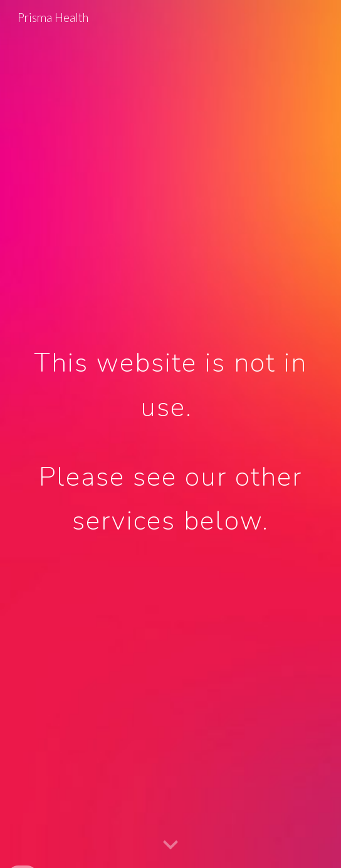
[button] (170, 845)
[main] (170, 434)
